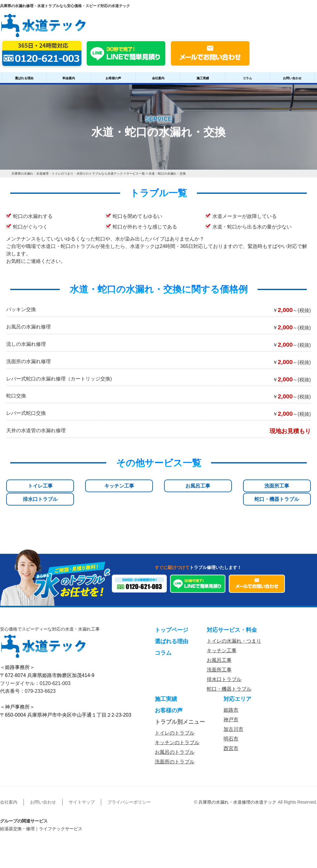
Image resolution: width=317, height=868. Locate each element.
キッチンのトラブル (177, 734)
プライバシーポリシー (129, 794)
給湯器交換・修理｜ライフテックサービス (41, 820)
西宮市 (231, 740)
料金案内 (69, 78)
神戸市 (231, 711)
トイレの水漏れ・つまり (234, 633)
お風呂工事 (132, 486)
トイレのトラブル (175, 725)
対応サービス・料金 (232, 622)
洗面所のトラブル (175, 753)
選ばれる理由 (24, 78)
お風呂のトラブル (175, 744)
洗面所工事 (185, 486)
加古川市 (233, 721)
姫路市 (231, 702)
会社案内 (158, 78)
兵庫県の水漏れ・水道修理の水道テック (237, 794)
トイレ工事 (29, 486)
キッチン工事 (81, 486)
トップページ (172, 622)
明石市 (231, 730)
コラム (247, 78)
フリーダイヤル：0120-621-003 (35, 675)
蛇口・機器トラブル (288, 489)
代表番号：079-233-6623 (28, 683)
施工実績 (203, 78)
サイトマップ (82, 794)
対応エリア (237, 691)
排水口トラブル (236, 486)
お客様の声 (113, 78)
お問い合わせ (292, 78)
